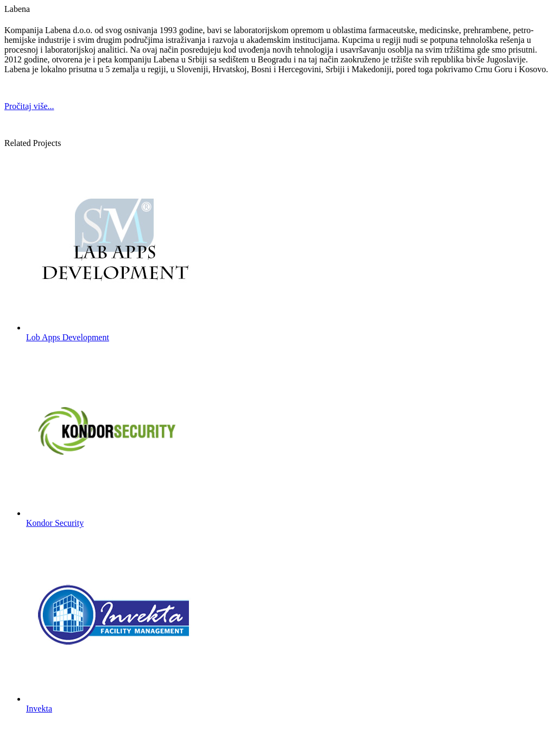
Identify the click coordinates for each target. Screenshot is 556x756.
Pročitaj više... (29, 106)
